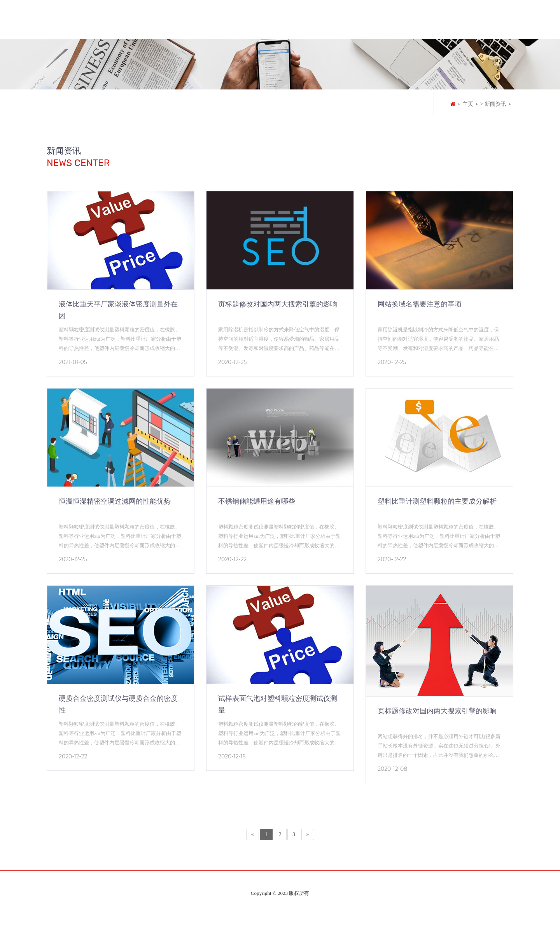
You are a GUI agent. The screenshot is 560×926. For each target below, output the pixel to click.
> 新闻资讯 (493, 104)
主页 (468, 104)
